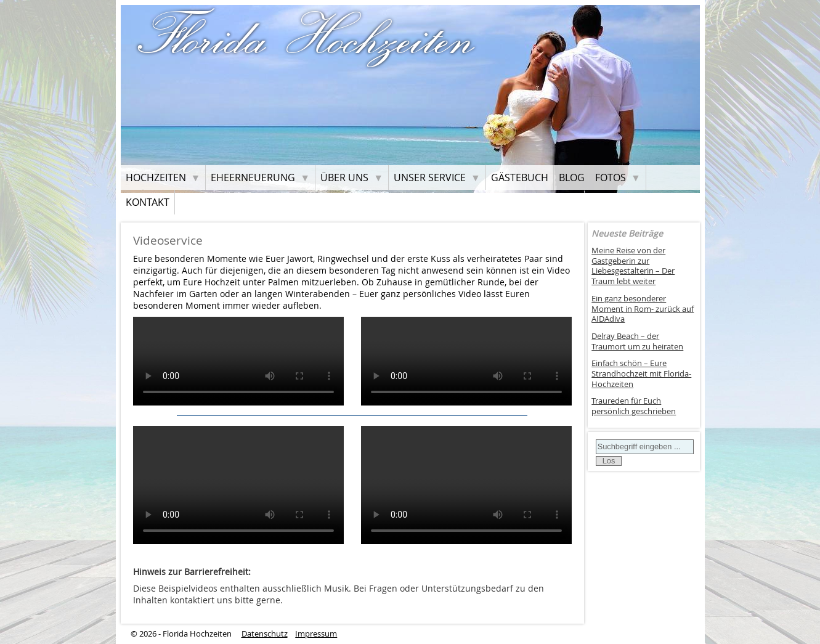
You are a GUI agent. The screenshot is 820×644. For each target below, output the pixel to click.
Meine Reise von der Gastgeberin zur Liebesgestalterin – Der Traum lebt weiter (633, 266)
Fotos (611, 177)
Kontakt (148, 202)
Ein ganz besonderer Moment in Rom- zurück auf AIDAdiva (643, 309)
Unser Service (430, 177)
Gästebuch (520, 177)
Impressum (316, 634)
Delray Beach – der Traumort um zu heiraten (637, 341)
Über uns (344, 177)
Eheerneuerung (253, 177)
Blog (572, 177)
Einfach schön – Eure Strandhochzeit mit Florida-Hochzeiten (641, 373)
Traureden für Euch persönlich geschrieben (634, 406)
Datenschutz (265, 634)
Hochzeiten (156, 177)
